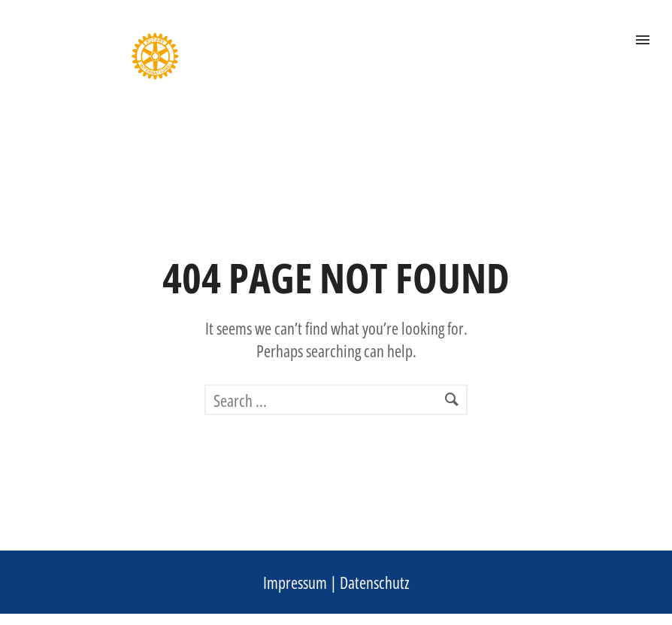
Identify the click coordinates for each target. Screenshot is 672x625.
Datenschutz (375, 582)
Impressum (295, 582)
